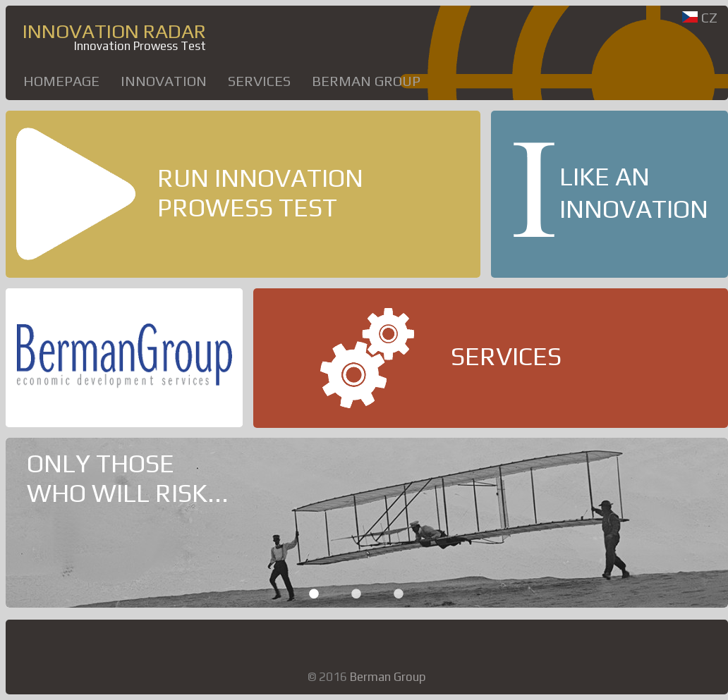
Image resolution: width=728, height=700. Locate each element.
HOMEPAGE (61, 81)
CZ (700, 17)
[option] (367, 523)
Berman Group (366, 81)
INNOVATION (164, 81)
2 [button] (356, 594)
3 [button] (399, 594)
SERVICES (259, 81)
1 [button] (314, 594)
